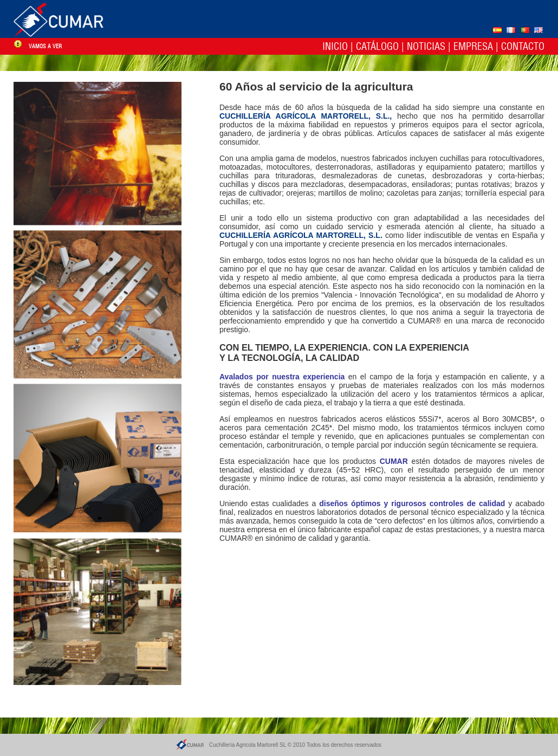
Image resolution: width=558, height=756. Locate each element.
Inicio (335, 46)
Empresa (473, 46)
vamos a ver (45, 46)
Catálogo (377, 46)
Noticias (426, 46)
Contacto (523, 46)
